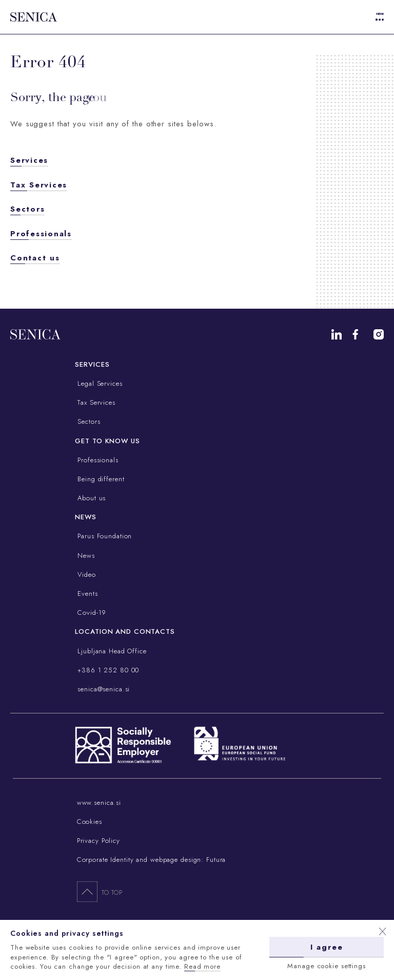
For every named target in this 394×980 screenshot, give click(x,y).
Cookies (90, 822)
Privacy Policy (98, 841)
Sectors (27, 209)
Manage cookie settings (326, 966)
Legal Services (98, 383)
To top (100, 891)
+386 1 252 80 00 (107, 670)
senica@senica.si (102, 689)
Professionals (41, 234)
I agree (327, 947)
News (85, 555)
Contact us (35, 258)
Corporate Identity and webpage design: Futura (152, 860)
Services (29, 160)
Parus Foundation (103, 536)
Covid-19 (91, 612)
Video (85, 574)
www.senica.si (99, 803)
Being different (100, 479)
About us (90, 498)
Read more (202, 966)
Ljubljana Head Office (111, 651)
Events (86, 593)
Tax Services (39, 185)
